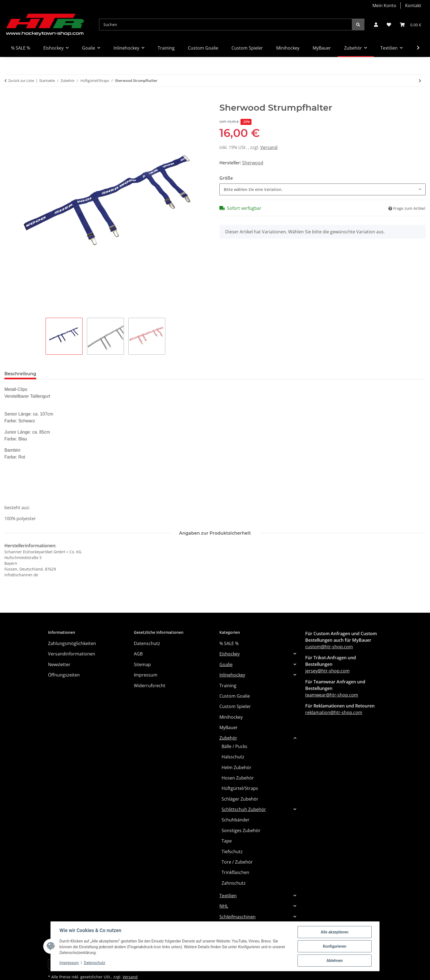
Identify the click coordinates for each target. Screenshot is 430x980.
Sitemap (142, 664)
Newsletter (59, 664)
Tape (227, 841)
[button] (376, 25)
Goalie (226, 664)
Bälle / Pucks (234, 746)
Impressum (69, 963)
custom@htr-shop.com (329, 647)
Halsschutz (233, 757)
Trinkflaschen (235, 872)
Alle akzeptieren (334, 932)
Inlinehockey (232, 675)
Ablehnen (334, 961)
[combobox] (322, 189)
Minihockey (231, 717)
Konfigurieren (334, 946)
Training (228, 686)
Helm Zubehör (237, 767)
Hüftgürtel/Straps (240, 788)
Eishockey (230, 654)
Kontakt (413, 5)
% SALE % (229, 643)
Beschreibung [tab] (20, 374)
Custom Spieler (235, 706)
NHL (224, 906)
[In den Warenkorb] (9, 99)
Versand (269, 147)
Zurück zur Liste (21, 81)
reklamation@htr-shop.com (334, 712)
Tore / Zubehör (237, 862)
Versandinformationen (72, 654)
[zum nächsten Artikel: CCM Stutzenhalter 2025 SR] (420, 81)
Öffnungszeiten (64, 675)
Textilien (228, 896)
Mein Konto (384, 5)
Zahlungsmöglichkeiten (72, 643)
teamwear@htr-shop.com (332, 695)
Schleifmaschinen (237, 917)
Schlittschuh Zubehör (244, 809)
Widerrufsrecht (150, 686)
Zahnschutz (234, 883)
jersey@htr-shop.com (327, 671)
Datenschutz (95, 963)
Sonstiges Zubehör (241, 830)
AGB (138, 654)
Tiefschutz (232, 852)
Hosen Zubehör (238, 778)
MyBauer (229, 727)
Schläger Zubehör (240, 799)
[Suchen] (226, 25)
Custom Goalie (235, 696)
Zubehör (228, 738)
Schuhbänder (236, 820)
